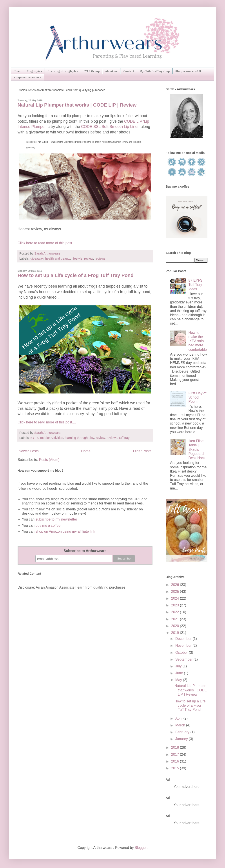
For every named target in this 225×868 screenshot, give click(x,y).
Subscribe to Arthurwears (85, 551)
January (182, 739)
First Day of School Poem (197, 397)
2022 (176, 612)
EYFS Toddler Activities (47, 438)
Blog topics (34, 71)
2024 (176, 598)
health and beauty (57, 259)
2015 (176, 768)
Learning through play (63, 71)
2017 (176, 754)
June (180, 673)
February (183, 732)
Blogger (141, 848)
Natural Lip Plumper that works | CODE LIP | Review (77, 105)
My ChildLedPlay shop (155, 71)
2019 (176, 633)
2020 (176, 626)
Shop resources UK (188, 71)
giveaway (37, 259)
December (184, 639)
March (181, 725)
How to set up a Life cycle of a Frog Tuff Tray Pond (76, 275)
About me (111, 71)
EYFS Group (92, 71)
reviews (100, 259)
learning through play (79, 438)
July (179, 666)
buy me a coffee (47, 525)
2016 (176, 761)
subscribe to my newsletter (56, 519)
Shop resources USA (28, 77)
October (182, 653)
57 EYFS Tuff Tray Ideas (195, 285)
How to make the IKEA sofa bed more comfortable (198, 341)
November (184, 645)
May (179, 680)
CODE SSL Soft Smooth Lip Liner (110, 127)
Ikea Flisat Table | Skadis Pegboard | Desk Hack (197, 449)
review (89, 259)
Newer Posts (29, 451)
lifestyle (77, 259)
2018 (176, 747)
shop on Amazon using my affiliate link (65, 531)
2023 (176, 605)
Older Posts (142, 451)
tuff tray (124, 438)
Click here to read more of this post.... (47, 243)
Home (17, 71)
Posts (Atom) (49, 460)
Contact (129, 71)
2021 (176, 619)
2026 (176, 585)
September (184, 659)
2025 (176, 592)
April (179, 718)
